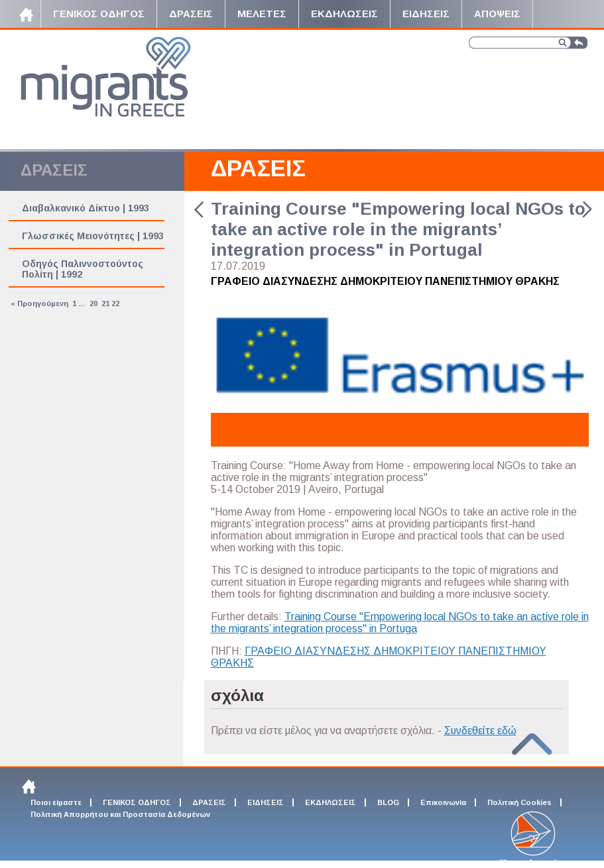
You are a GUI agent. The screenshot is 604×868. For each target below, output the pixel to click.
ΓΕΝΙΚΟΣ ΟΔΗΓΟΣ (137, 802)
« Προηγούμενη (39, 303)
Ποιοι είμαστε (56, 802)
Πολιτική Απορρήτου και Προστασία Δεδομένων (120, 814)
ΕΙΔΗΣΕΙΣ (266, 802)
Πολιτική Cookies (519, 802)
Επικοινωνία (443, 802)
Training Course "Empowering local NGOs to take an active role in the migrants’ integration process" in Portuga (400, 623)
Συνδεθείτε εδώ (480, 731)
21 (105, 303)
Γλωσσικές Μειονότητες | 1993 (93, 236)
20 (93, 303)
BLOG (388, 802)
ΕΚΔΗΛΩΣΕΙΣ (331, 802)
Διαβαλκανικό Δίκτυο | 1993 (86, 208)
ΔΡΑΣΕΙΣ (258, 168)
